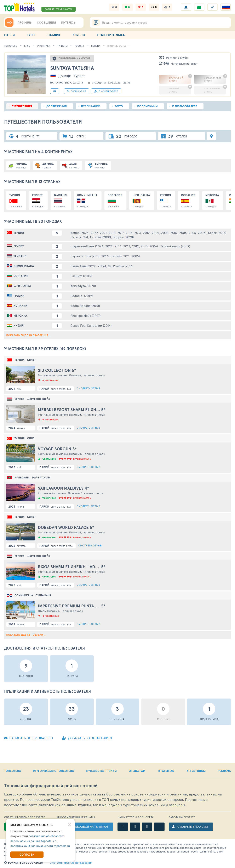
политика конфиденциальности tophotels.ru (40, 846)
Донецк (96, 46)
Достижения (56, 106)
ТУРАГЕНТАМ (166, 771)
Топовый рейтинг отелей (51, 786)
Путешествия (22, 106)
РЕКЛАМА (224, 771)
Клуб (27, 46)
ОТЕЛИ (9, 35)
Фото (119, 106)
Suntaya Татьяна (72, 68)
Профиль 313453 (117, 46)
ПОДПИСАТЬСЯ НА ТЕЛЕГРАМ (88, 827)
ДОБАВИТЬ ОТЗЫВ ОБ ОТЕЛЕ (59, 9)
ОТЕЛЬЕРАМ (137, 771)
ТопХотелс (11, 46)
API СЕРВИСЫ (196, 771)
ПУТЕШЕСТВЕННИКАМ (101, 771)
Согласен (27, 854)
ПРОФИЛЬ (25, 23)
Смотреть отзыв (88, 388)
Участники (44, 46)
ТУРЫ (31, 35)
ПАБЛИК (54, 35)
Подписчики (147, 106)
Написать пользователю (28, 738)
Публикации (91, 106)
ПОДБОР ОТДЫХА (111, 35)
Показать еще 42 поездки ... (26, 635)
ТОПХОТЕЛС (13, 771)
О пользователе (185, 106)
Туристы (62, 46)
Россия (79, 46)
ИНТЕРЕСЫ (69, 23)
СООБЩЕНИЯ (46, 23)
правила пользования (71, 863)
